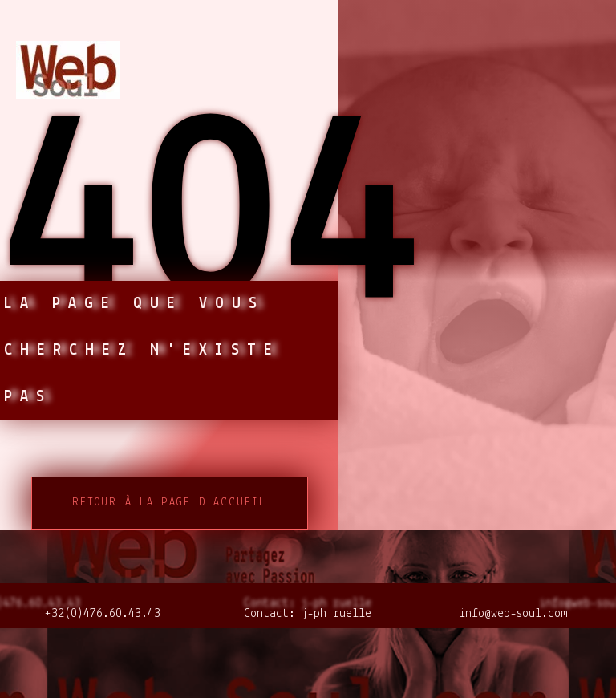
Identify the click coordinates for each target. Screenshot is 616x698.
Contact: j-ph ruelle (308, 614)
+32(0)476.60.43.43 (103, 614)
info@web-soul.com (513, 614)
